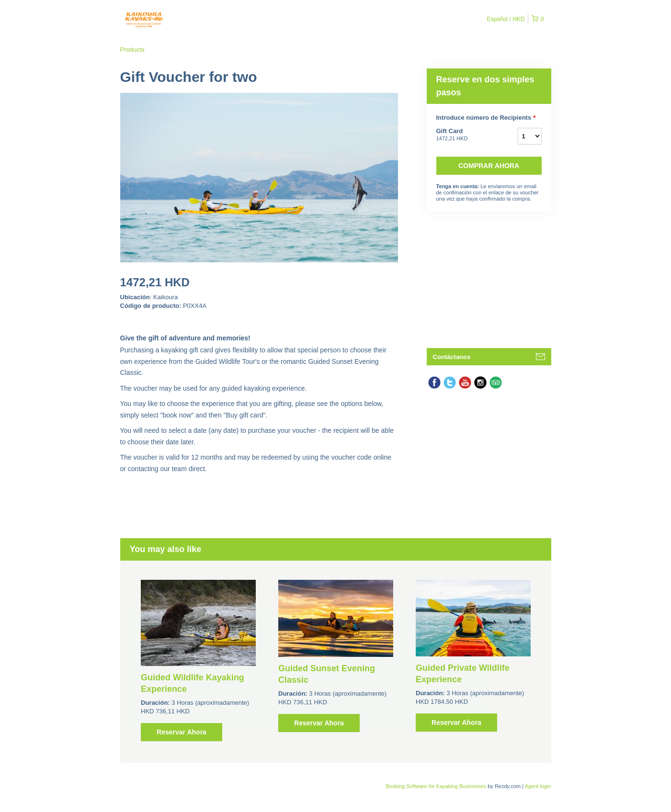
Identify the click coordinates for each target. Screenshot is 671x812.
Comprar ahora (489, 166)
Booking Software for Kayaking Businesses (437, 786)
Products (132, 50)
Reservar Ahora (182, 732)
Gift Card (465, 135)
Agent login (538, 786)
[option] (199, 660)
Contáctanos (452, 357)
